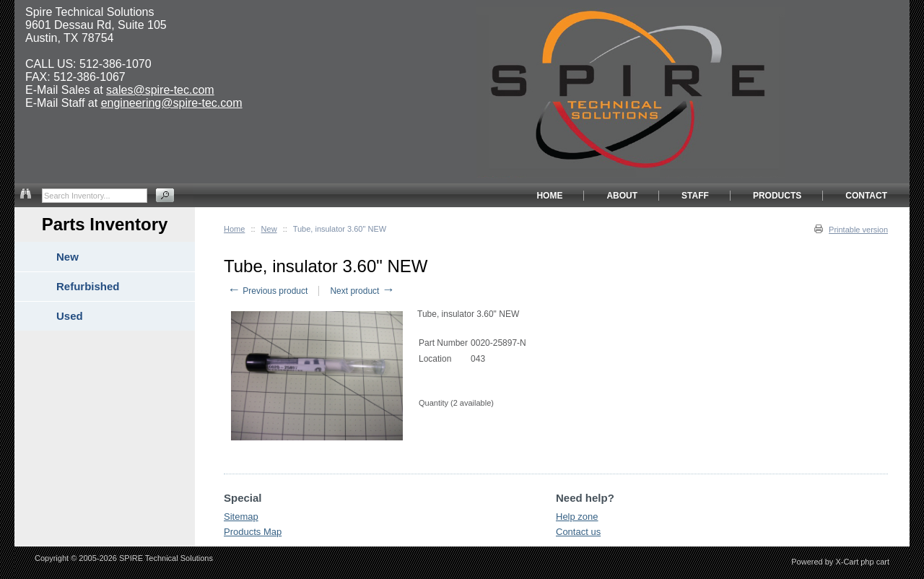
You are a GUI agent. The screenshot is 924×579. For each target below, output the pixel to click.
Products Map (253, 532)
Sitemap (241, 517)
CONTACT (866, 196)
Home (234, 229)
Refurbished (88, 286)
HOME (549, 196)
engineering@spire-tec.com (172, 103)
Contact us (578, 532)
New (269, 229)
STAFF (695, 196)
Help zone (577, 517)
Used (70, 316)
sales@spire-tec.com (160, 90)
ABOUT (622, 196)
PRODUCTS (777, 196)
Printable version (858, 230)
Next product (362, 291)
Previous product (267, 291)
